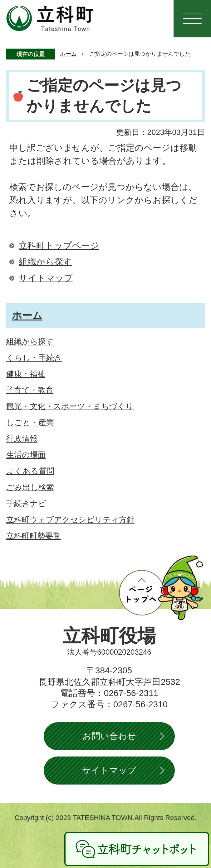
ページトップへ (161, 588)
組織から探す (45, 262)
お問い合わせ (109, 736)
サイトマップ (46, 278)
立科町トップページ (59, 246)
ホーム (68, 54)
